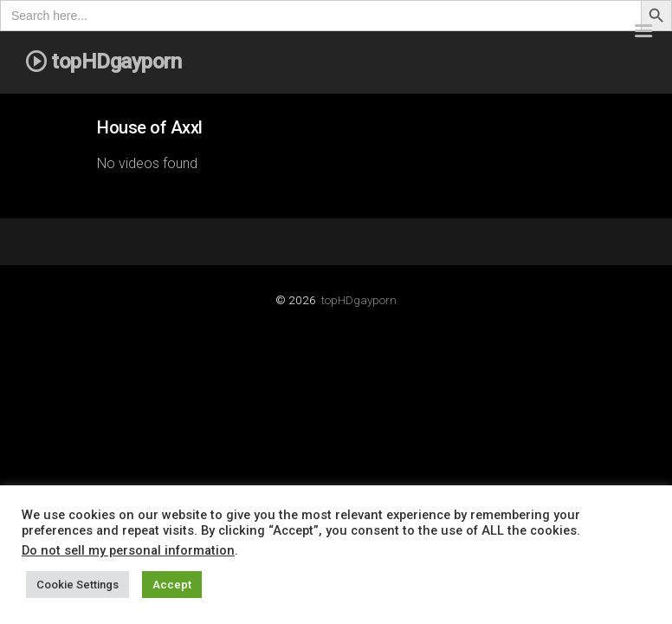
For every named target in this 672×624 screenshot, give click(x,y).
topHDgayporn (359, 300)
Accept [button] (172, 585)
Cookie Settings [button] (78, 585)
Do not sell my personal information (128, 550)
